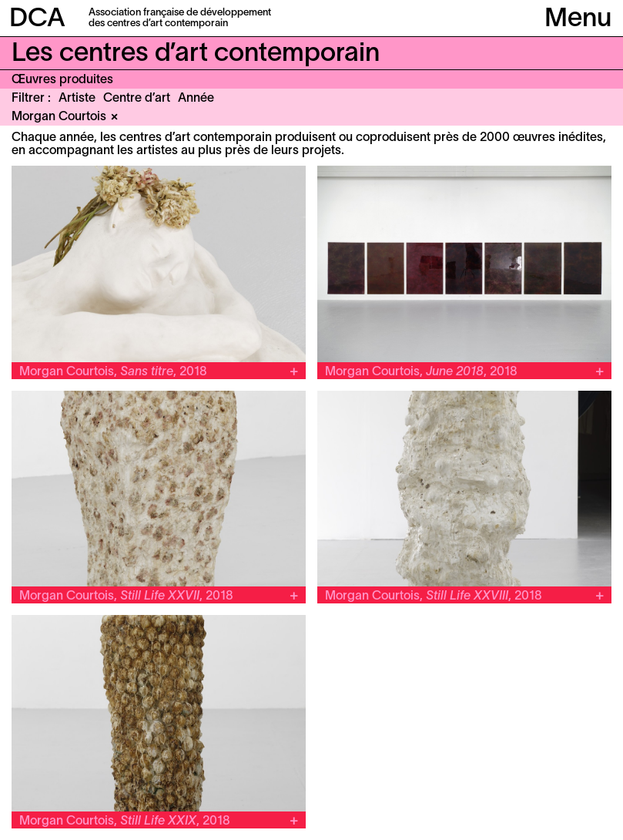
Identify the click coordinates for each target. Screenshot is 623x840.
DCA (37, 20)
